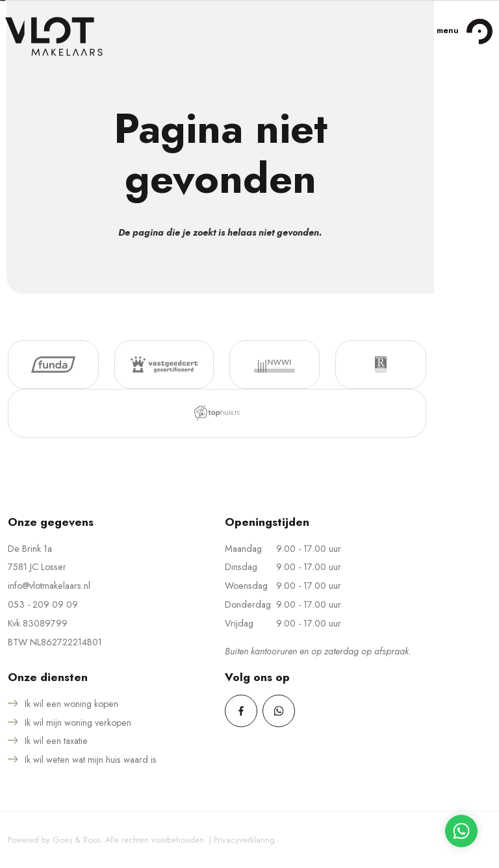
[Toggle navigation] (479, 31)
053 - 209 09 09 (43, 604)
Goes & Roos (76, 840)
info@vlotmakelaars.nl (49, 586)
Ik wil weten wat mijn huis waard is (91, 760)
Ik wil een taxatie (56, 741)
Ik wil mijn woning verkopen (78, 723)
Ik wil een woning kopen (71, 704)
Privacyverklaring (244, 840)
